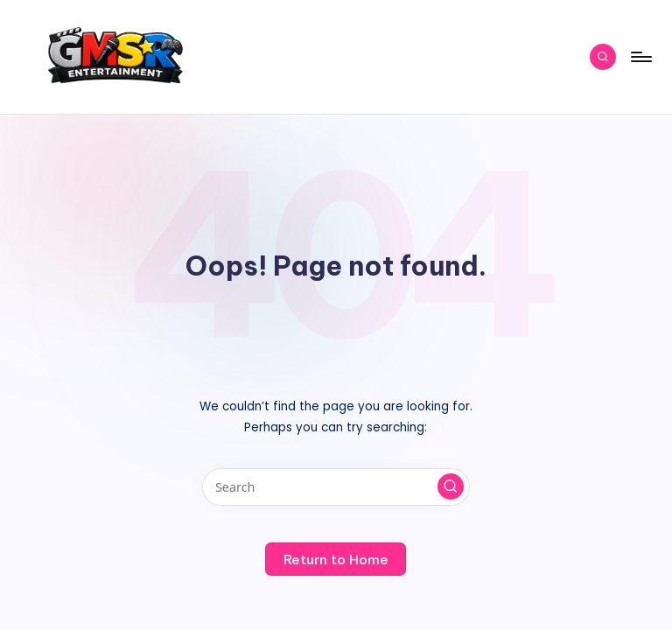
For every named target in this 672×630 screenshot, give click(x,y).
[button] (451, 486)
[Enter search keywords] (336, 487)
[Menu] (640, 57)
